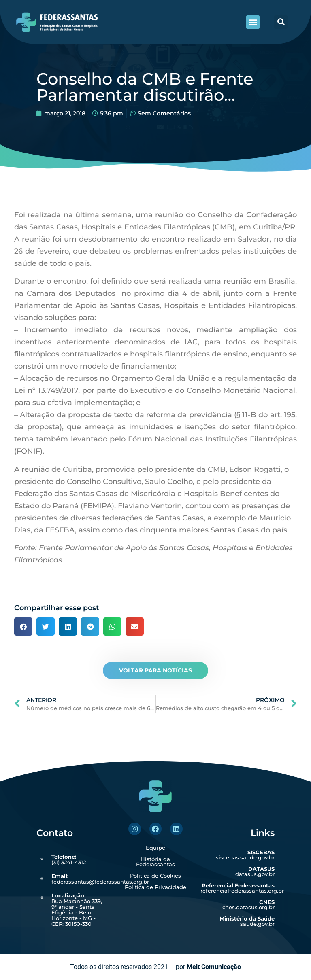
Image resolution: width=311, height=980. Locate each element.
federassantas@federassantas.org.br (100, 879)
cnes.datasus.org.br (248, 905)
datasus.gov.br (255, 871)
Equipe (155, 848)
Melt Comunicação (214, 967)
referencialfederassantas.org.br (242, 888)
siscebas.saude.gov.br (245, 855)
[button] (253, 22)
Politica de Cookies (155, 876)
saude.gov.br (247, 921)
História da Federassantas (155, 862)
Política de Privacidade (155, 887)
